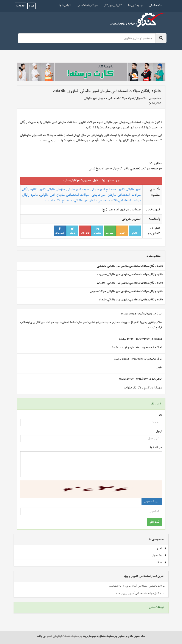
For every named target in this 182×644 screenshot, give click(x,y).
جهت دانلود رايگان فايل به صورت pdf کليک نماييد (91, 181)
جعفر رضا (157, 379)
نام (160, 415)
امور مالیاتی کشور (130, 189)
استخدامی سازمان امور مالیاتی (92, 200)
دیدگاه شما (156, 448)
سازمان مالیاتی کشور (52, 189)
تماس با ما (65, 6)
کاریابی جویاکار (113, 6)
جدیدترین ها (135, 6)
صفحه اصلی (154, 5)
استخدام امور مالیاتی (103, 189)
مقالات (161, 563)
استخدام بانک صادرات (59, 200)
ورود (31, 6)
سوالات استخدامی (87, 6)
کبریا (159, 314)
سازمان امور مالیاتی (95, 98)
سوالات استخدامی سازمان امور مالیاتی (65, 195)
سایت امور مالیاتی (77, 189)
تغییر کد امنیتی (152, 501)
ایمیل (159, 432)
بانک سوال (142, 98)
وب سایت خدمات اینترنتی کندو (64, 636)
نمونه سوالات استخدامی (121, 98)
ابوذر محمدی (155, 359)
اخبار (162, 549)
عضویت (20, 6)
